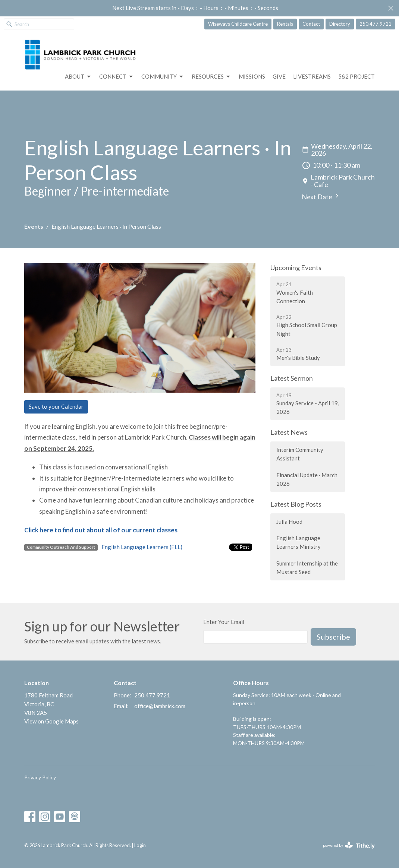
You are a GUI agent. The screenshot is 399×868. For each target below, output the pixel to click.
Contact (311, 24)
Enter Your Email (224, 622)
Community (163, 77)
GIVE (279, 76)
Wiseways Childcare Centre (238, 24)
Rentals (285, 24)
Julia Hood (289, 522)
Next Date (321, 197)
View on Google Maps (51, 721)
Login (140, 845)
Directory (340, 24)
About (78, 77)
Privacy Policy (40, 777)
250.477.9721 (376, 24)
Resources (211, 77)
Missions (252, 76)
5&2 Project (356, 76)
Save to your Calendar (56, 406)
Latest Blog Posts (296, 504)
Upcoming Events (296, 267)
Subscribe (333, 637)
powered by (349, 845)
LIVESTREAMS (312, 76)
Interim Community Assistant (300, 454)
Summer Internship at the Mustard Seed (307, 568)
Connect (117, 77)
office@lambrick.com (160, 706)
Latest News (289, 432)
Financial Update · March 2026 (307, 479)
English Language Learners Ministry (299, 542)
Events (34, 226)
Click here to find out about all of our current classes (101, 530)
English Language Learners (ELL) (142, 547)
